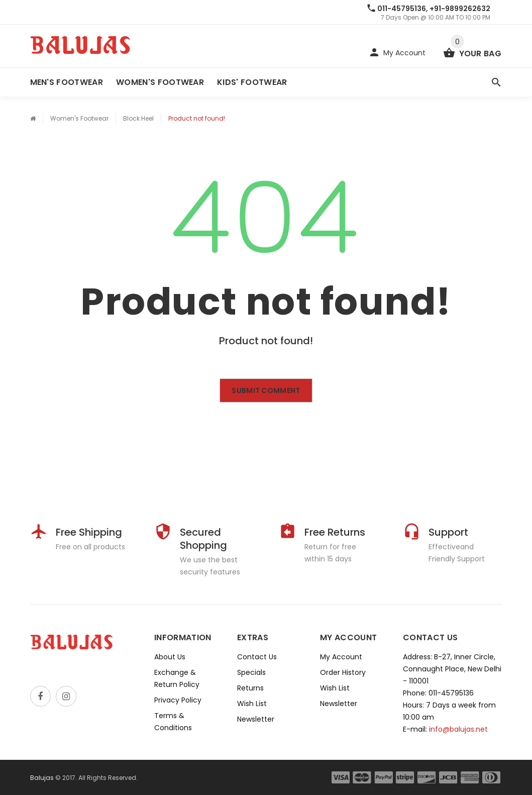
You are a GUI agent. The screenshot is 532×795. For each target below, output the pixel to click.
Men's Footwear (67, 82)
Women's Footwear (160, 82)
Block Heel (138, 118)
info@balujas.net (458, 729)
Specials (251, 672)
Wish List (252, 704)
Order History (343, 672)
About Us (170, 657)
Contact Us (257, 657)
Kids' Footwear (252, 82)
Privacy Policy (178, 700)
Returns (250, 688)
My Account (341, 657)
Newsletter (256, 719)
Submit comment (266, 390)
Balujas (42, 778)
